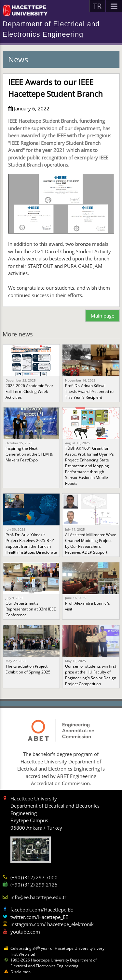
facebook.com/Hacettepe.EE (42, 910)
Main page (102, 316)
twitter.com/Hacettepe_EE (39, 917)
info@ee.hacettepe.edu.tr (38, 897)
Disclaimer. (21, 972)
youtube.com (25, 932)
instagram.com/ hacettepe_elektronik (52, 924)
